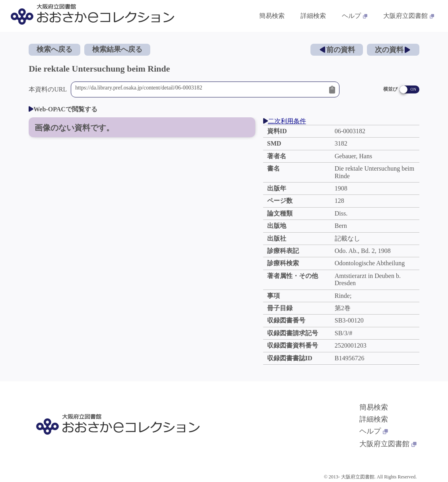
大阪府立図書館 (388, 444)
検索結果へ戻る (117, 49)
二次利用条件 (285, 121)
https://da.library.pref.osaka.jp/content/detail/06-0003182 (200, 89)
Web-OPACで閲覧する (63, 109)
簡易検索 (374, 407)
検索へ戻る (54, 49)
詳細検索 (374, 419)
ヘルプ (374, 431)
